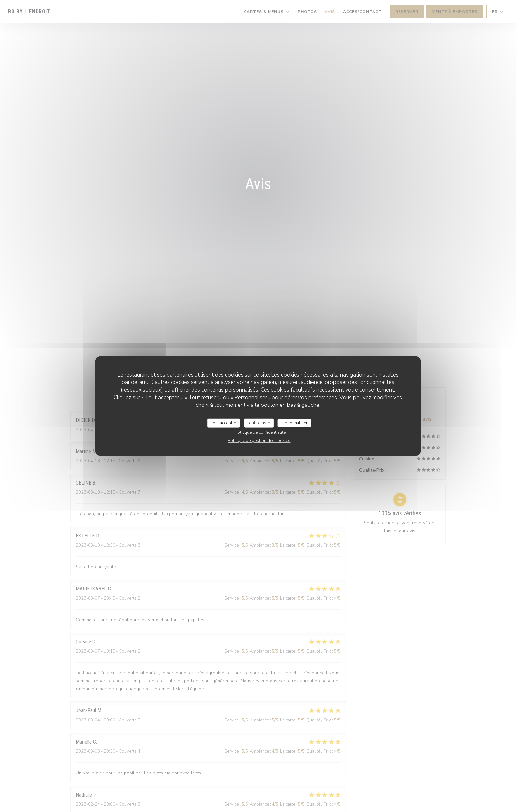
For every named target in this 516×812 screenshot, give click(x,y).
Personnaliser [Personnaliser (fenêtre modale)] (294, 423)
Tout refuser (259, 423)
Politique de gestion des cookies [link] (259, 441)
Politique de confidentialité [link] (260, 432)
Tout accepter (223, 423)
